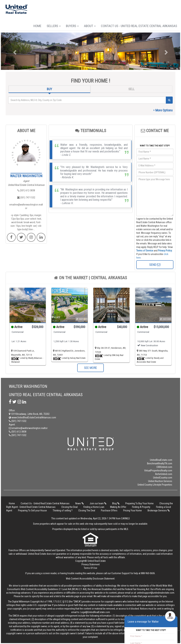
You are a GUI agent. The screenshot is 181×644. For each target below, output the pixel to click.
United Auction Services (160, 481)
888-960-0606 (148, 573)
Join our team (98, 503)
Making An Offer (118, 507)
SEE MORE (90, 368)
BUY (49, 89)
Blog (116, 503)
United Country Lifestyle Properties (155, 485)
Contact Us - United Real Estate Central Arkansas (139, 26)
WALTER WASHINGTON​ (26, 176)
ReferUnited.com (164, 474)
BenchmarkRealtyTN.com (160, 463)
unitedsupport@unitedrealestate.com (156, 593)
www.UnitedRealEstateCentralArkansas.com (32, 417)
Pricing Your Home (132, 510)
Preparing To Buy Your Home (139, 503)
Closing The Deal (87, 510)
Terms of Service (145, 251)
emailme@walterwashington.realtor (26, 206)
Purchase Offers (109, 510)
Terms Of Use (90, 568)
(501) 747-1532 (26, 198)
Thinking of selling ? (63, 510)
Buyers (72, 26)
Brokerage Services (159, 510)
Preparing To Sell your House (32, 510)
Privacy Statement (91, 564)
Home (37, 26)
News (80, 503)
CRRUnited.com (164, 467)
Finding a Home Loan (94, 507)
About (90, 26)
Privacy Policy (165, 251)
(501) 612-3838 (26, 190)
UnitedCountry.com (163, 478)
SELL (131, 89)
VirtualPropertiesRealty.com (158, 471)
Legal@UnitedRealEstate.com (95, 612)
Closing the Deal (69, 507)
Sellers (54, 26)
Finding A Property (141, 507)
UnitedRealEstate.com (161, 460)
